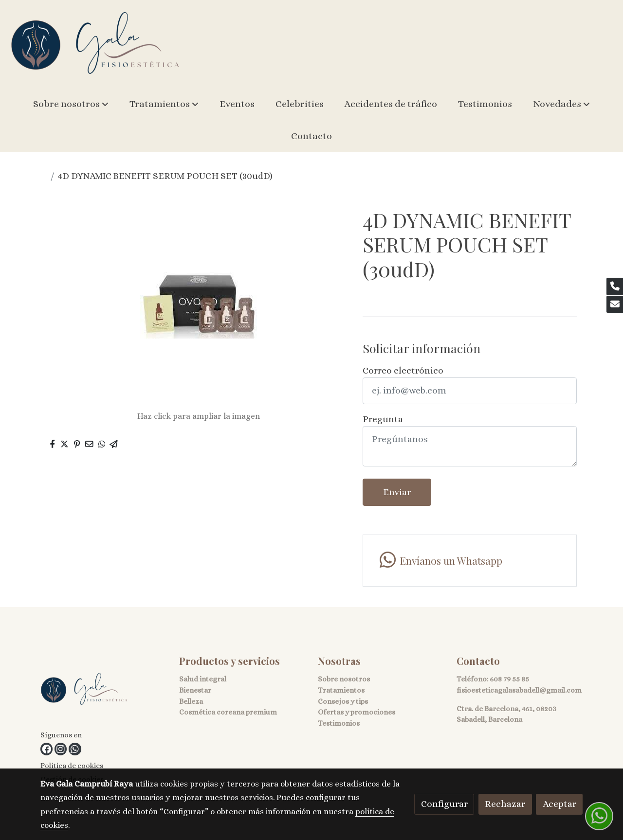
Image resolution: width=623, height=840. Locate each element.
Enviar (397, 492)
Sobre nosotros (344, 679)
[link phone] (615, 286)
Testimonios (339, 723)
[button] (71, 104)
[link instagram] (61, 749)
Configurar (444, 804)
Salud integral (203, 679)
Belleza (191, 701)
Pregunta (383, 419)
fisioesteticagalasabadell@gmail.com (519, 690)
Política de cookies (72, 766)
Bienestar (195, 690)
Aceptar (559, 804)
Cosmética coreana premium (228, 712)
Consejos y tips (343, 701)
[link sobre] (104, 691)
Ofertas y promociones (357, 712)
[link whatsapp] (469, 561)
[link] (95, 44)
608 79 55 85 (509, 679)
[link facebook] (46, 749)
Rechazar (505, 804)
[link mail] (615, 304)
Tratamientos (341, 690)
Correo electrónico (403, 370)
